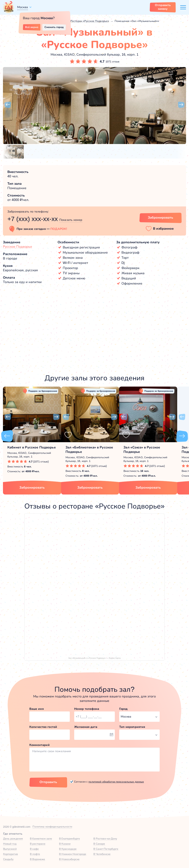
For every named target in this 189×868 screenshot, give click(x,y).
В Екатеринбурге (69, 839)
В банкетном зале (41, 839)
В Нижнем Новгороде (73, 854)
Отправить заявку (163, 7)
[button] (8, 105)
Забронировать (32, 488)
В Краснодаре (68, 849)
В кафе (34, 849)
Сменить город (54, 27)
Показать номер (71, 220)
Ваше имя (37, 709)
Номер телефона (87, 709)
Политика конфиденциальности (52, 827)
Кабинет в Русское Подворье (32, 447)
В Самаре (99, 844)
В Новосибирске (69, 859)
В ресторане (38, 844)
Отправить (48, 782)
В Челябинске (102, 854)
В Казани (65, 844)
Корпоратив (11, 854)
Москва (23, 7)
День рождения (13, 839)
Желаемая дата (86, 727)
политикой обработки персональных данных (116, 782)
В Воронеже (37, 859)
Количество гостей (43, 727)
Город (123, 709)
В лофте (35, 854)
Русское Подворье (18, 247)
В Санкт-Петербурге (106, 849)
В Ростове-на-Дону (105, 839)
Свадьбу (8, 859)
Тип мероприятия (132, 727)
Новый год (10, 844)
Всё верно (32, 27)
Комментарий (39, 745)
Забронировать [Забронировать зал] (160, 218)
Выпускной (10, 849)
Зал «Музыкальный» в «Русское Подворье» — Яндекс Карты (94, 658)
